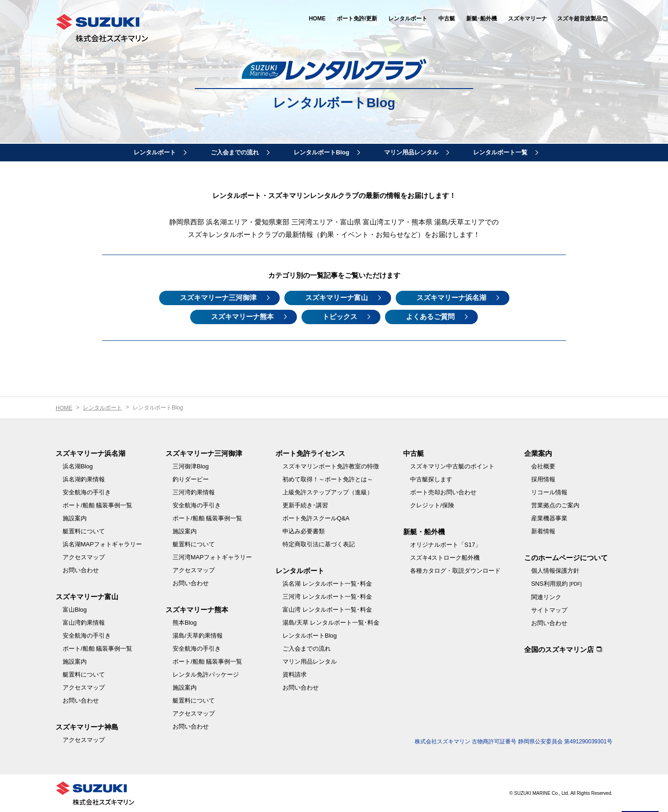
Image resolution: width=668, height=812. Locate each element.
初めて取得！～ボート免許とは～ (328, 479)
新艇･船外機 (482, 19)
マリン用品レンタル (411, 152)
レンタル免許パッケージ (206, 675)
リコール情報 (549, 492)
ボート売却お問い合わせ (443, 492)
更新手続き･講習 (305, 505)
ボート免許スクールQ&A (316, 518)
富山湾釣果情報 (84, 623)
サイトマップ (549, 610)
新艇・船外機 (424, 532)
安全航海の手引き (87, 492)
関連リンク (546, 597)
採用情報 (543, 479)
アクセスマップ (84, 557)
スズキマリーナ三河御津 (218, 297)
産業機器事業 (549, 518)
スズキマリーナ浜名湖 (451, 297)
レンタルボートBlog (321, 152)
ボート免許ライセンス (310, 453)
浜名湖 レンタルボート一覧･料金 (327, 584)
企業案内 (538, 453)
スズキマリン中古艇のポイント (452, 466)
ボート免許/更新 (357, 19)
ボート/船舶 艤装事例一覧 (97, 505)
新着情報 (543, 531)
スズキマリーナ (527, 19)
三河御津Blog (191, 466)
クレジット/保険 (432, 505)
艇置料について (84, 531)
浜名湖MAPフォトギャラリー (102, 544)
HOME (317, 19)
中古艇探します (431, 479)
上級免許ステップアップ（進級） (328, 492)
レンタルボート (408, 19)
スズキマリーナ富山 (337, 297)
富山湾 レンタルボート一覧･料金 (327, 610)
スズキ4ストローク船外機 (445, 558)
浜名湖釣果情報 (84, 479)
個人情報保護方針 (555, 571)
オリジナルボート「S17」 (446, 545)
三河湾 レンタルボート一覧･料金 (327, 597)
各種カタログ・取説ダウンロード (455, 571)
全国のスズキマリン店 (559, 649)
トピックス (340, 316)
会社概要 (543, 466)
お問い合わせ (81, 570)
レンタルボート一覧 (500, 152)
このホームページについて (566, 558)
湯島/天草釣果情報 (198, 636)
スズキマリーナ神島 (87, 727)
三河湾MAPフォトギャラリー (212, 557)
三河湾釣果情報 (194, 492)
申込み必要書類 (304, 531)
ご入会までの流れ (235, 152)
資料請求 (295, 675)
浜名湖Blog (78, 466)
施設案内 (75, 518)
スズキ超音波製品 (579, 19)
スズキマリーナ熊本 (242, 316)
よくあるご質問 (430, 316)
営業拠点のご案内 (555, 505)
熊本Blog (185, 623)
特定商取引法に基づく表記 (319, 544)
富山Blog (75, 610)
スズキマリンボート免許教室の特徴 (331, 466)
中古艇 (447, 19)
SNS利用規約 (556, 584)
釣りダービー (191, 479)
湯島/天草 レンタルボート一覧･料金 (331, 623)
